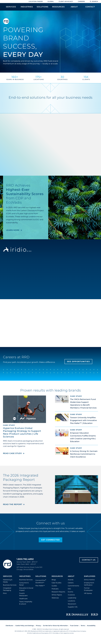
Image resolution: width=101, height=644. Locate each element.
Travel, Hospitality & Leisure (26, 603)
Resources (57, 576)
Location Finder (36, 1)
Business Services (10, 585)
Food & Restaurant (23, 594)
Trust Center (74, 626)
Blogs (54, 580)
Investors (71, 595)
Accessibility (91, 626)
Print (5, 593)
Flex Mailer (40, 586)
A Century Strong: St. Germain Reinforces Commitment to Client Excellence (84, 454)
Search (94, 1)
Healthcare (23, 599)
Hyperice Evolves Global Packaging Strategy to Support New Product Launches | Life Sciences (22, 432)
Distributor (9, 626)
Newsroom (72, 604)
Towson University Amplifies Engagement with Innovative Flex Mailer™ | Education (83, 420)
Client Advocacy (66, 1)
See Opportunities (78, 361)
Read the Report (13, 504)
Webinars (55, 598)
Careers (81, 1)
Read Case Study (14, 453)
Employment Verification (89, 584)
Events (70, 592)
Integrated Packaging (7, 589)
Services (7, 576)
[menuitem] (11, 8)
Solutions (41, 576)
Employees (90, 576)
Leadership (72, 598)
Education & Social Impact (26, 589)
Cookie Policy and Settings (25, 626)
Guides (54, 586)
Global (51, 1)
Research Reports (58, 592)
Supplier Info (73, 607)
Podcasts (55, 589)
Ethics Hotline (89, 580)
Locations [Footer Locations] (71, 601)
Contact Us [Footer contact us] (89, 560)
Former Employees (88, 589)
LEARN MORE (13, 230)
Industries (25, 576)
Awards (71, 580)
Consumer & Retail (24, 584)
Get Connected (50, 540)
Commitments (73, 586)
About (71, 576)
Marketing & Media (8, 581)
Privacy (38, 626)
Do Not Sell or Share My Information (55, 626)
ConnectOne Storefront (41, 581)
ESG (69, 589)
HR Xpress (88, 593)
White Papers (57, 595)
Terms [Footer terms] (83, 626)
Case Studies (56, 583)
